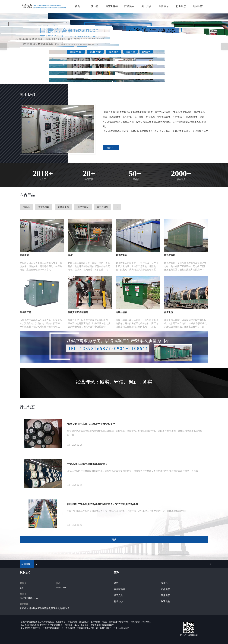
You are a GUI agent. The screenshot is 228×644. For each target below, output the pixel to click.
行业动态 (118, 601)
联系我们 (165, 601)
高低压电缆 (63, 207)
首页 (116, 583)
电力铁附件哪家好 (104, 628)
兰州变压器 (36, 628)
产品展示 (165, 589)
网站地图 (69, 625)
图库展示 (165, 595)
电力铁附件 (103, 207)
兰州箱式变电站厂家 (86, 628)
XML (77, 625)
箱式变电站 (83, 207)
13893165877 (62, 588)
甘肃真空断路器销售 (51, 628)
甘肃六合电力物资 (121, 628)
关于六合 (118, 595)
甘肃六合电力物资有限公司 (51, 625)
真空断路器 (44, 207)
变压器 (26, 207)
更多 (114, 539)
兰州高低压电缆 (68, 628)
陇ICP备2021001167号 (106, 625)
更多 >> (111, 148)
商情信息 (85, 625)
